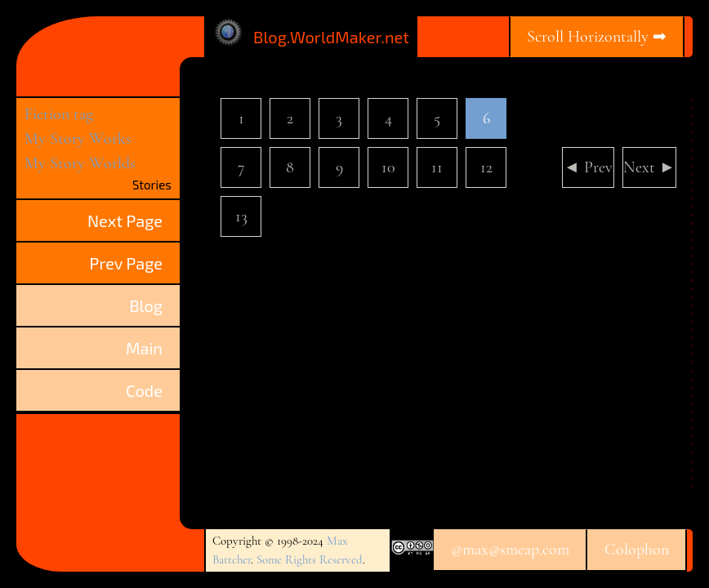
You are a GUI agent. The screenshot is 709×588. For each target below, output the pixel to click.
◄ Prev (588, 167)
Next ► (649, 167)
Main (144, 348)
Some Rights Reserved (310, 559)
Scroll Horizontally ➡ (597, 37)
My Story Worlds (80, 163)
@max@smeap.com (510, 550)
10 (388, 167)
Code (144, 390)
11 (437, 167)
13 (241, 216)
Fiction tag (59, 114)
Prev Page (126, 263)
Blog (146, 305)
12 (486, 167)
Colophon (637, 550)
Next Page (125, 220)
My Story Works (78, 139)
